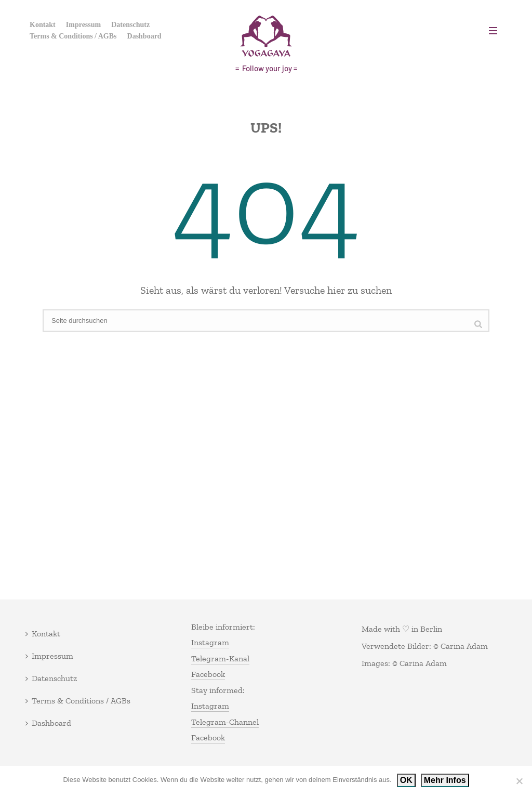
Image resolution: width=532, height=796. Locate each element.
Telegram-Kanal (220, 658)
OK (406, 780)
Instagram (210, 642)
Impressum (83, 25)
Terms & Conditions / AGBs (73, 36)
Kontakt (43, 25)
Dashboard (144, 36)
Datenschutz (130, 25)
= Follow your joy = (266, 68)
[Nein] (519, 781)
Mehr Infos (445, 780)
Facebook (208, 674)
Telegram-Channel (225, 722)
